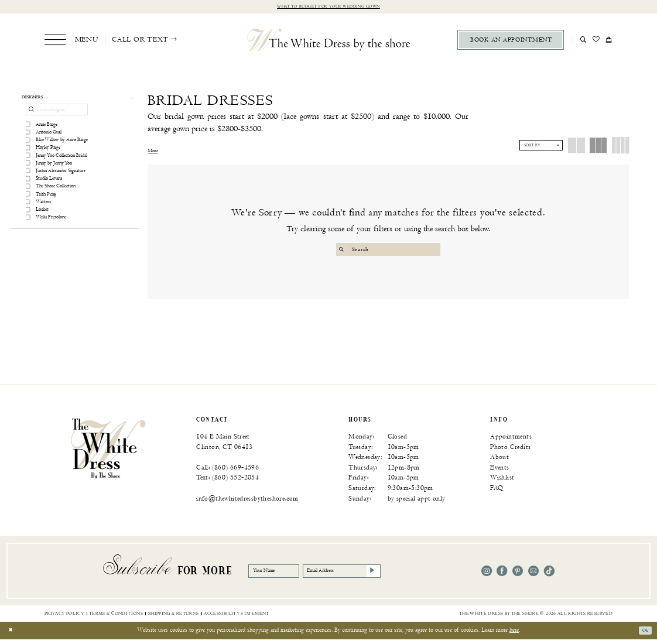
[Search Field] (389, 251)
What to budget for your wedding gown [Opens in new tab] (328, 7)
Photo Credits (510, 451)
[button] (71, 41)
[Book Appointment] (511, 42)
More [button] (153, 153)
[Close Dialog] (13, 635)
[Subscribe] (418, 576)
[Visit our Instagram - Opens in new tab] (487, 576)
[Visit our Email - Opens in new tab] (533, 576)
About (499, 462)
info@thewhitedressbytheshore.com (247, 503)
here (514, 635)
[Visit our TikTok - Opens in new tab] (549, 576)
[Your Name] (283, 576)
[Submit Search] (344, 251)
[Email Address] (374, 576)
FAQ (497, 493)
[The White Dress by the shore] (329, 41)
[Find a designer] (57, 115)
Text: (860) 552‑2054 (227, 482)
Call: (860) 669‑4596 (227, 472)
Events (499, 472)
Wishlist (502, 482)
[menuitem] (71, 41)
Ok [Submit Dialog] (643, 635)
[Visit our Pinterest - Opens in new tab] (518, 576)
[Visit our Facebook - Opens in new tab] (502, 576)
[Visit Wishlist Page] (596, 41)
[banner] (108, 453)
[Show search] (584, 41)
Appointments (511, 441)
